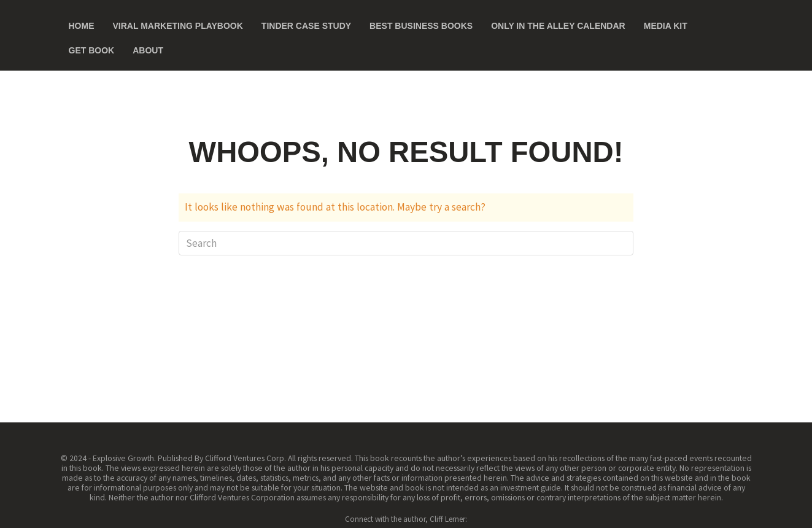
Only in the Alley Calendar (558, 26)
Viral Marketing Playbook (178, 26)
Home (82, 26)
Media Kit (666, 26)
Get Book (92, 50)
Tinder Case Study (306, 26)
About (148, 50)
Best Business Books (421, 26)
